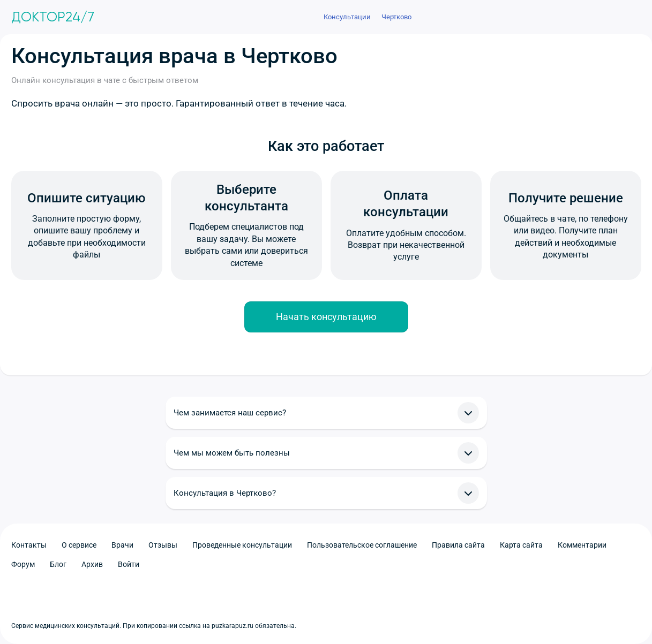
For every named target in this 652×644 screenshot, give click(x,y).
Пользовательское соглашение (362, 545)
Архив (92, 564)
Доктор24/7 (53, 17)
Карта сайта (521, 545)
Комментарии (582, 545)
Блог (58, 564)
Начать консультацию (326, 317)
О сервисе (79, 545)
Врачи (122, 545)
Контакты (29, 545)
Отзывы (163, 545)
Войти (129, 564)
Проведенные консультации (242, 545)
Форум (23, 564)
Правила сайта (458, 545)
